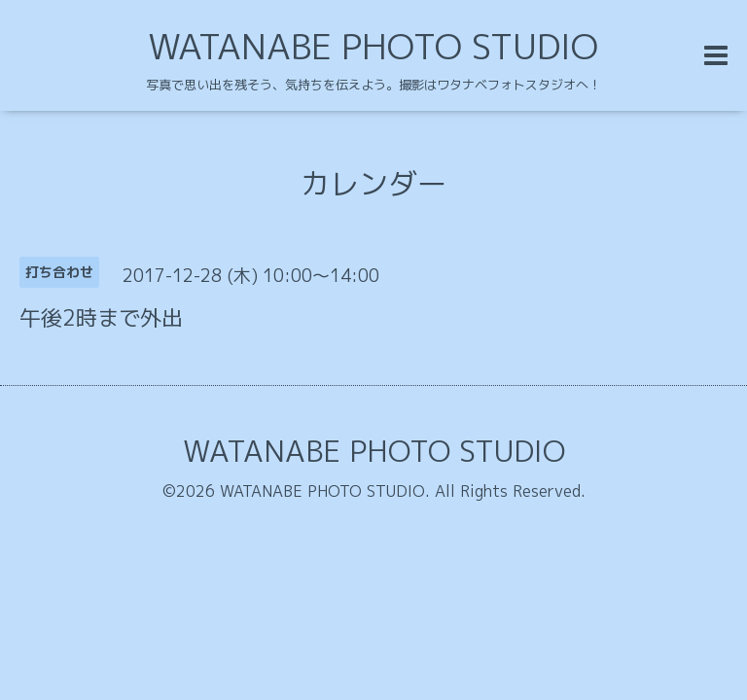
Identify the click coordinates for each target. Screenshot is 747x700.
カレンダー (373, 184)
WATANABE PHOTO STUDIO (373, 46)
